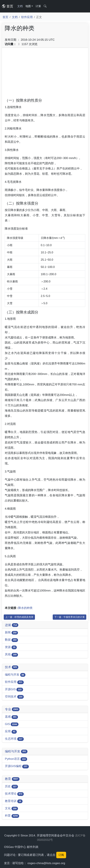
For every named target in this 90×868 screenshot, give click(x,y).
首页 (8, 6)
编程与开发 (15, 675)
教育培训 (14, 801)
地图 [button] (28, 6)
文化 (11, 808)
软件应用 (27, 17)
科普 (12, 816)
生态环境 (14, 739)
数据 (11, 640)
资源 (11, 647)
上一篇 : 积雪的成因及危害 (19, 617)
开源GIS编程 (17, 766)
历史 (11, 787)
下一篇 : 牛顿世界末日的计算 (69, 617)
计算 (38, 6)
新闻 (11, 633)
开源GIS (14, 689)
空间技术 (14, 697)
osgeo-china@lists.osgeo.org (46, 863)
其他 (11, 655)
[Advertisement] (45, 74)
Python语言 (16, 759)
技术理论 (14, 794)
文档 (20, 6)
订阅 (61, 855)
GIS (12, 724)
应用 (11, 732)
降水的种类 (25, 608)
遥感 (11, 717)
